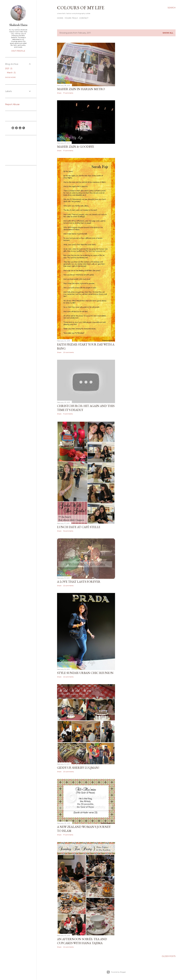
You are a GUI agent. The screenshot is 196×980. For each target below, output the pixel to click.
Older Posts (169, 956)
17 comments (68, 93)
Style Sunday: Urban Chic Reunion (85, 673)
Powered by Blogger (116, 972)
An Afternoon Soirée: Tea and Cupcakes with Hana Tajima (82, 941)
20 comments (69, 352)
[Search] (172, 8)
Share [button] (59, 93)
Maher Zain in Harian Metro (81, 89)
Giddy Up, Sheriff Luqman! (78, 768)
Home (60, 18)
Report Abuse (12, 104)
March (11, 73)
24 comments (68, 947)
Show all (168, 33)
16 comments (68, 531)
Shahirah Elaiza (18, 25)
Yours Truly (71, 18)
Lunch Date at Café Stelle (79, 527)
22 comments (68, 586)
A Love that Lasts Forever (79, 582)
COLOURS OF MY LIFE (81, 8)
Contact (84, 18)
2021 (9, 69)
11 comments (68, 414)
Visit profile (18, 51)
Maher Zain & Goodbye (76, 147)
